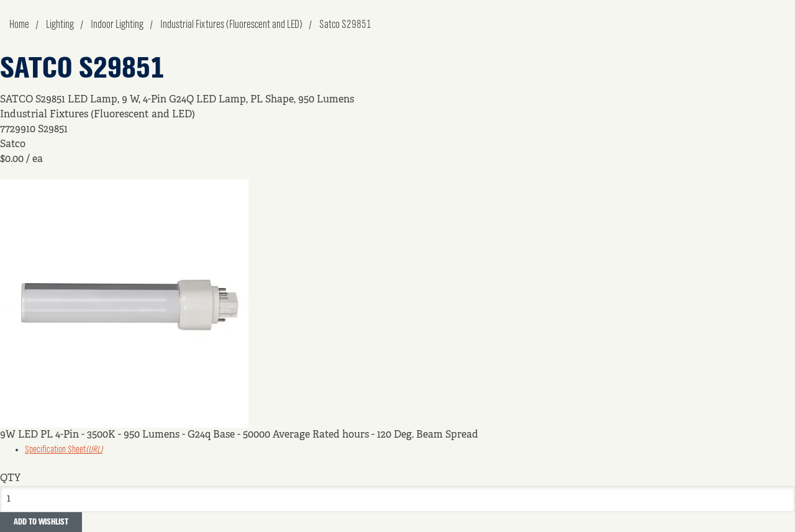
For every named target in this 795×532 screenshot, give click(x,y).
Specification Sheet (64, 450)
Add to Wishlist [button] (41, 522)
